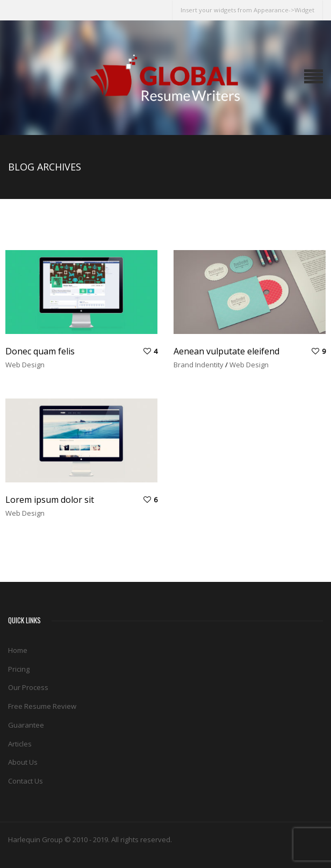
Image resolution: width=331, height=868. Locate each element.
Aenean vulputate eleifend (226, 351)
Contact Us (26, 781)
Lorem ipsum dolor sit (50, 500)
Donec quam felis (40, 351)
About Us (23, 762)
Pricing (19, 669)
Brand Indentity (199, 365)
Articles (20, 744)
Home (18, 650)
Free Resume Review (42, 706)
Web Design (25, 365)
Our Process (28, 687)
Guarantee (26, 725)
